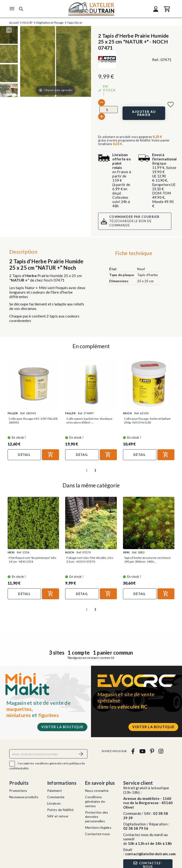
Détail (24, 455)
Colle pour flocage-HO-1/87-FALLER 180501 (30, 421)
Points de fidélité (60, 810)
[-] (102, 103)
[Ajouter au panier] (144, 113)
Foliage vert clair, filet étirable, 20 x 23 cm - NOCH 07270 (90, 560)
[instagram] (161, 751)
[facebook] (133, 751)
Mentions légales (98, 827)
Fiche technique (134, 253)
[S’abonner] (81, 754)
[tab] (134, 254)
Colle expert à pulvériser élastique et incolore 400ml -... (88, 421)
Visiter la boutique (62, 727)
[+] (102, 117)
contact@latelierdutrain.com (150, 854)
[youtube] (142, 751)
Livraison (54, 803)
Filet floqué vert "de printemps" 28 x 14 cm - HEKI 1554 (31, 560)
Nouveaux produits (24, 797)
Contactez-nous (98, 834)
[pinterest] (152, 751)
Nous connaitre (97, 791)
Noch (48, 280)
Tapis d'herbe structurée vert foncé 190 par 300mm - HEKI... (146, 560)
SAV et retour (58, 816)
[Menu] (12, 9)
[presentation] (87, 468)
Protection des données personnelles (97, 817)
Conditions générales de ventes (95, 801)
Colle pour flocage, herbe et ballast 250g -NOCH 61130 (144, 421)
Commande (56, 797)
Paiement (55, 791)
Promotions (18, 791)
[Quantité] (109, 110)
